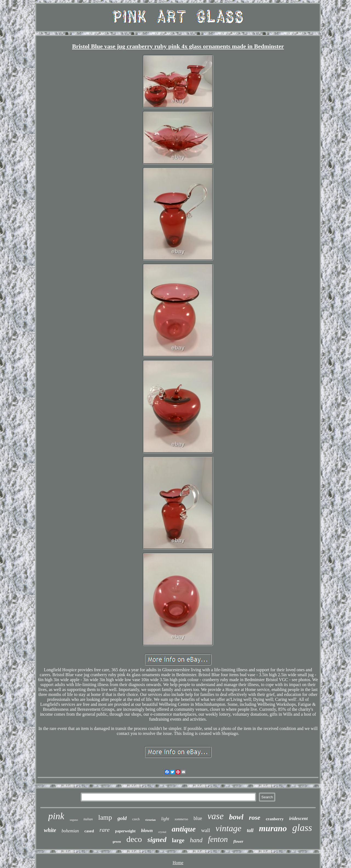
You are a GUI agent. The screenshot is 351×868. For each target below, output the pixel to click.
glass (302, 828)
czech (136, 819)
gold (122, 818)
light (165, 819)
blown (147, 831)
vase (216, 816)
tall (250, 830)
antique (184, 829)
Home (178, 863)
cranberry (275, 819)
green (117, 842)
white (50, 830)
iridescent (298, 818)
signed (157, 840)
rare (105, 830)
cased (89, 831)
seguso (74, 820)
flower (238, 842)
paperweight (125, 831)
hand (196, 840)
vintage (228, 828)
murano (273, 828)
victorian (150, 820)
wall (206, 830)
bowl (236, 817)
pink (56, 816)
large (178, 840)
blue (198, 818)
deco (134, 839)
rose (255, 818)
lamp (105, 817)
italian (88, 819)
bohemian (70, 831)
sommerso (181, 819)
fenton (218, 839)
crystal (162, 832)
